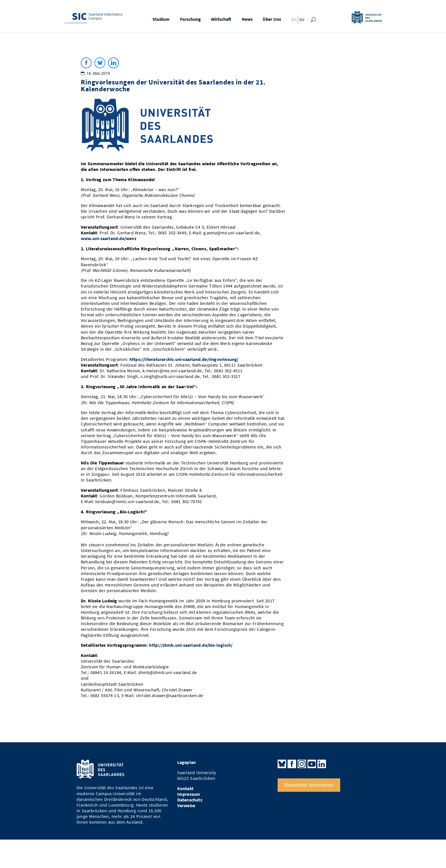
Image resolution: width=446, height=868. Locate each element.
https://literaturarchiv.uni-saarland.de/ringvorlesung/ (184, 359)
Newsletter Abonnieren (309, 785)
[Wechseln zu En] (292, 21)
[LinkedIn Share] (113, 63)
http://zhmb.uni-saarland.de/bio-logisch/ (191, 645)
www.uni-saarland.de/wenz (109, 238)
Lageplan (187, 762)
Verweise (186, 806)
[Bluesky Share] (100, 63)
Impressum (189, 794)
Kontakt (185, 789)
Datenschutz (190, 800)
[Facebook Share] (86, 63)
